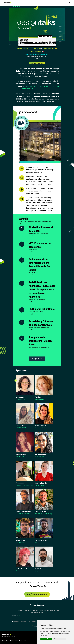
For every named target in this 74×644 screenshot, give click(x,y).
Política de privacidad (34, 621)
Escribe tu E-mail (16, 616)
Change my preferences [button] (59, 639)
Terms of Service (14, 641)
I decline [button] (49, 639)
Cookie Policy (22, 641)
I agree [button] (43, 639)
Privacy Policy (6, 641)
